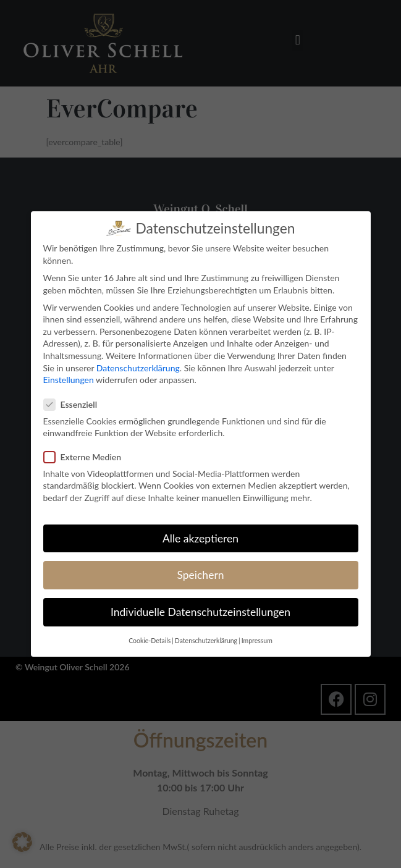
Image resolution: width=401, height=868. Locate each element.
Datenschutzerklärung (138, 367)
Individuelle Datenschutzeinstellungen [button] (200, 612)
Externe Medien (87, 456)
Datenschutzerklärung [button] (206, 641)
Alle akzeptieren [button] (200, 538)
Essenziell (74, 404)
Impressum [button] (257, 641)
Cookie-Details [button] (150, 641)
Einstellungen (69, 380)
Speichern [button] (200, 574)
